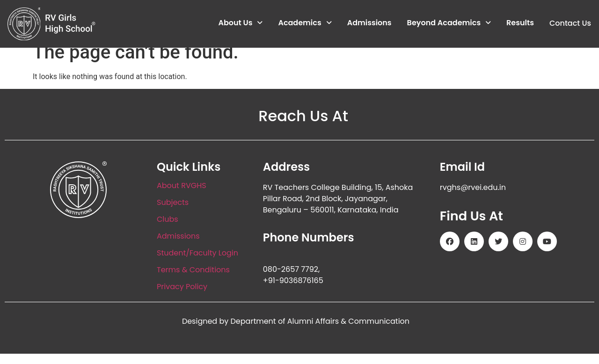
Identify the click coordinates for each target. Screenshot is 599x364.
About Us (240, 23)
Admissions (369, 23)
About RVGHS (182, 196)
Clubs (168, 230)
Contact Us (570, 23)
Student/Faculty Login (197, 264)
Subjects (173, 213)
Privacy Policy (182, 297)
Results (520, 23)
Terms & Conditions (193, 280)
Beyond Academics (449, 23)
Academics (305, 23)
